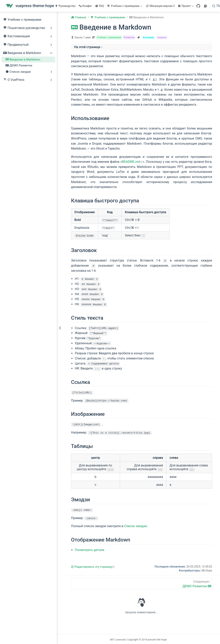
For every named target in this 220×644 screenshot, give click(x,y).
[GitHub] (198, 6)
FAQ (99, 6)
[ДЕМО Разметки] (142, 583)
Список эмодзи (135, 525)
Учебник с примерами (22, 20)
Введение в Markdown (23, 60)
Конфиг (85, 6)
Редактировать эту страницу (93, 566)
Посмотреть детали (89, 549)
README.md (132, 162)
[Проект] (186, 6)
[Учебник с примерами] (125, 6)
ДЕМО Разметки (19, 66)
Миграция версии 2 (160, 6)
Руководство (65, 6)
